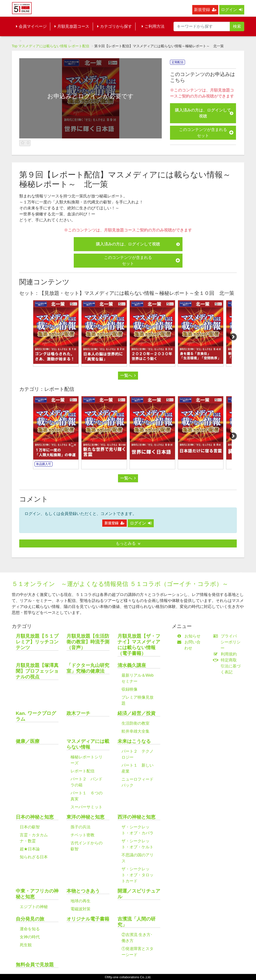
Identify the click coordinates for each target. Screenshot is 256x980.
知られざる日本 (34, 857)
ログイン (232, 10)
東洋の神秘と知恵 (85, 817)
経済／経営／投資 (136, 713)
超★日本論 (30, 849)
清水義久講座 (132, 665)
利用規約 (226, 654)
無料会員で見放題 (35, 965)
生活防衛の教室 (135, 723)
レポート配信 (79, 46)
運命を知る (30, 929)
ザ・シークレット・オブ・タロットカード (137, 875)
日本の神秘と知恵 (35, 817)
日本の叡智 (30, 827)
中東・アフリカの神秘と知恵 (37, 894)
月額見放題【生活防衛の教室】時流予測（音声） (88, 642)
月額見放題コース (72, 26)
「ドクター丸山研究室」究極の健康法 (88, 668)
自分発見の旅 (30, 919)
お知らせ (190, 636)
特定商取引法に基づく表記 (228, 666)
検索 (237, 26)
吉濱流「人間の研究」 (136, 922)
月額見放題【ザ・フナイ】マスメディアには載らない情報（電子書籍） (139, 645)
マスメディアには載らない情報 (43, 46)
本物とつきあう (83, 891)
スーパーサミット (86, 807)
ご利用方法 (153, 26)
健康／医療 (28, 741)
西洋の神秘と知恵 (136, 817)
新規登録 (205, 10)
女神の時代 (30, 937)
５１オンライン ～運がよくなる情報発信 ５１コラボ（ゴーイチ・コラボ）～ (120, 584)
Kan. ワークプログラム (36, 716)
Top (15, 46)
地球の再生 (80, 901)
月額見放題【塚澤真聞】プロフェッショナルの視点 (37, 671)
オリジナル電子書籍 (88, 919)
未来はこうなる (134, 741)
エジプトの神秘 (34, 907)
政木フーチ (78, 713)
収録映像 (129, 689)
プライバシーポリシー (228, 642)
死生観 (26, 945)
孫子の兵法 (80, 827)
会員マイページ (31, 26)
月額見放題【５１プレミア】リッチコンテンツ (37, 642)
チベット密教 (82, 835)
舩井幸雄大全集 (135, 731)
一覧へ (128, 375)
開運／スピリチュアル (139, 894)
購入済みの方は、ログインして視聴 (204, 113)
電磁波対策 (80, 909)
